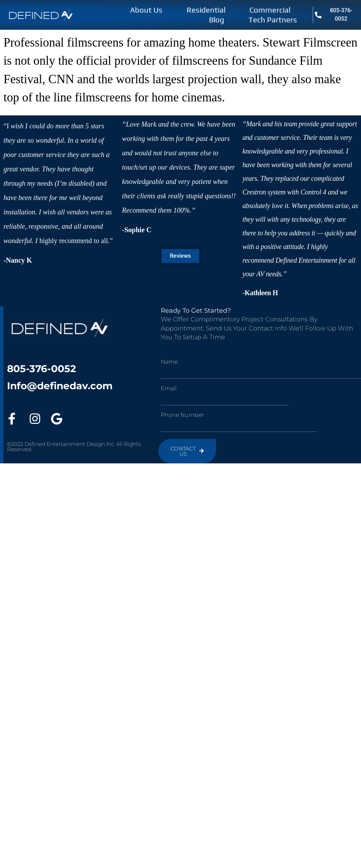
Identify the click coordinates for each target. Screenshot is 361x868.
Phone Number (182, 415)
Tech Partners (273, 20)
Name (169, 362)
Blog (217, 20)
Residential (206, 10)
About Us (146, 10)
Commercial (270, 10)
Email (169, 389)
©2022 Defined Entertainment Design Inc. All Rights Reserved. (74, 447)
